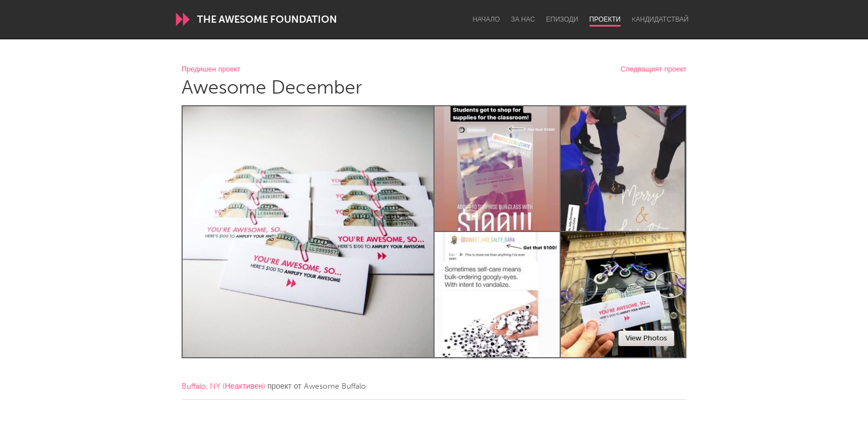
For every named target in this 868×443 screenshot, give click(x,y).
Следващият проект (653, 69)
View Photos (646, 338)
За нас (523, 19)
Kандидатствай (660, 19)
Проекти (605, 19)
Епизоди (562, 19)
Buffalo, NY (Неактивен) (223, 386)
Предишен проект (211, 69)
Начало (486, 19)
